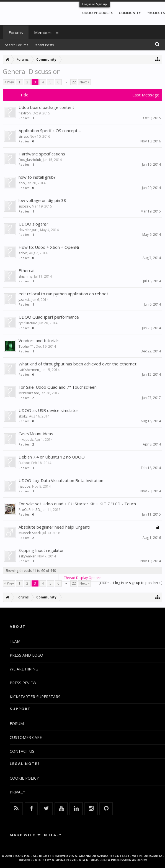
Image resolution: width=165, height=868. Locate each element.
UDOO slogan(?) (34, 224)
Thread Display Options (83, 578)
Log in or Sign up (95, 4)
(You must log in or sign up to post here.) (130, 583)
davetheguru (29, 230)
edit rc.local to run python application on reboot (63, 294)
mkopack (26, 440)
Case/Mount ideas (36, 434)
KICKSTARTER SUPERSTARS (35, 697)
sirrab (23, 136)
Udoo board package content (46, 107)
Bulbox (24, 463)
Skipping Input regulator (41, 550)
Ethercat (27, 270)
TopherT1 (26, 346)
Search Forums (17, 45)
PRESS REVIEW (23, 683)
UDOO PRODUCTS (98, 13)
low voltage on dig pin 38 (42, 200)
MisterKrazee (29, 393)
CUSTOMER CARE (26, 737)
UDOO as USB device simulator (48, 410)
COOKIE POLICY (24, 778)
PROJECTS (156, 13)
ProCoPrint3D (29, 510)
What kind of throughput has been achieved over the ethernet (78, 364)
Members (43, 32)
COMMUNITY (130, 13)
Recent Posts (44, 45)
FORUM (17, 724)
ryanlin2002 (28, 323)
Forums (16, 32)
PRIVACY (17, 792)
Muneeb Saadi (30, 533)
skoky (23, 416)
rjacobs (25, 486)
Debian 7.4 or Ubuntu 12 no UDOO (52, 457)
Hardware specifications (42, 154)
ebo (22, 183)
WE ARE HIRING (24, 669)
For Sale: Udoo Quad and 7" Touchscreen (58, 387)
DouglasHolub (30, 160)
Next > (84, 82)
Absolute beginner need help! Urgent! (54, 527)
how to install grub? (37, 177)
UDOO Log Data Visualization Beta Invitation (61, 480)
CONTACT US (22, 751)
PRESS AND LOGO (26, 655)
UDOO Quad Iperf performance (49, 317)
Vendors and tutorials (39, 340)
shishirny (25, 276)
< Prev (9, 82)
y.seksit (24, 300)
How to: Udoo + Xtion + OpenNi (49, 247)
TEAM (15, 641)
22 (74, 82)
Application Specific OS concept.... (50, 130)
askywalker (27, 556)
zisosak (24, 206)
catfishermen (29, 370)
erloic (23, 253)
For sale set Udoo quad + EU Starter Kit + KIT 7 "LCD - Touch (77, 504)
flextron (25, 113)
